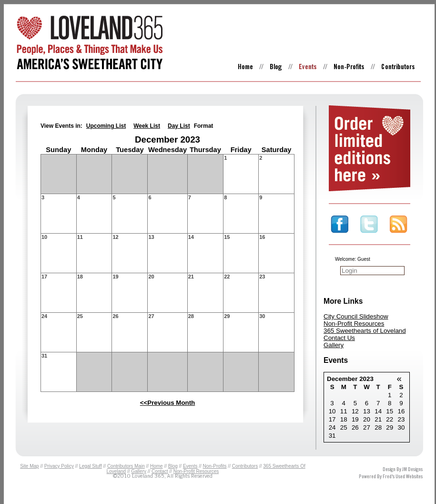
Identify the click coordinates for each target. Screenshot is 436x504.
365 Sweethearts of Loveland (365, 331)
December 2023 (350, 379)
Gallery (334, 345)
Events (190, 466)
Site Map (29, 466)
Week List (147, 126)
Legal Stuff (91, 466)
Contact (160, 471)
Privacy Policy (59, 466)
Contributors (245, 466)
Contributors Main (126, 466)
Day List (179, 126)
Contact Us (339, 338)
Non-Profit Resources (354, 324)
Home (157, 466)
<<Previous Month (168, 403)
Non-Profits (215, 466)
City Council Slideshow (356, 316)
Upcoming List (106, 126)
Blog (173, 466)
